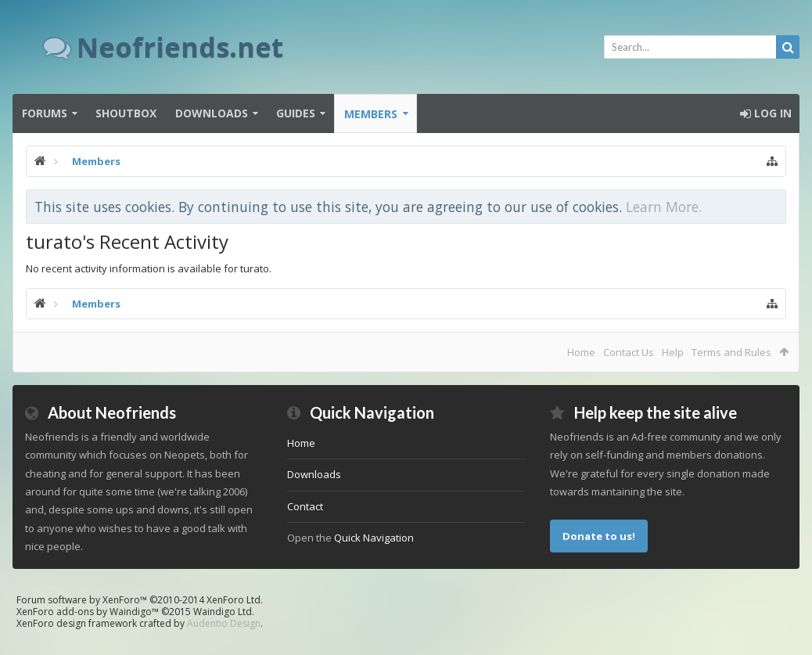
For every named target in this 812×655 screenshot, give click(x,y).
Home (581, 352)
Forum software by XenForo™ (140, 600)
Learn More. (664, 207)
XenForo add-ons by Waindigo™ (88, 612)
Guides (296, 113)
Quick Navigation (374, 538)
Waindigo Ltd (223, 612)
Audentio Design (224, 623)
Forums (45, 113)
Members (371, 114)
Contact (305, 506)
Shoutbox (126, 113)
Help (673, 352)
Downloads (212, 113)
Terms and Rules (731, 352)
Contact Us (629, 352)
